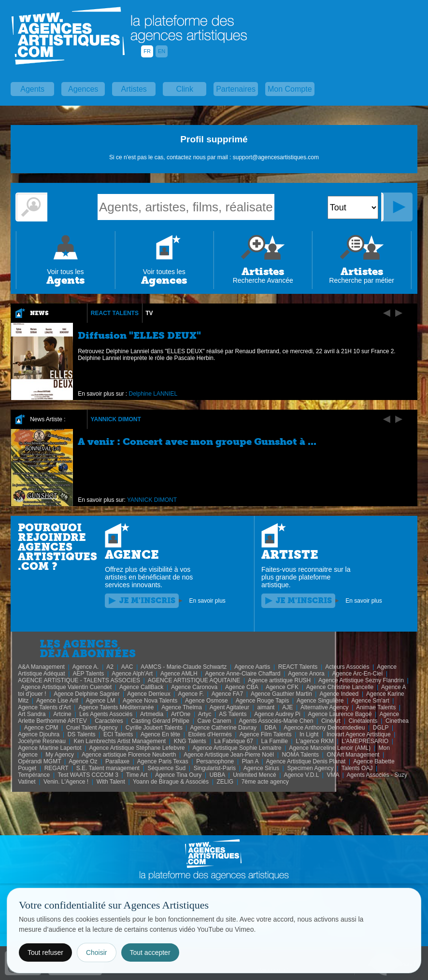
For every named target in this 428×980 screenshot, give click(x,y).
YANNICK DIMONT (116, 419)
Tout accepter (150, 952)
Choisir (97, 952)
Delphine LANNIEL (153, 394)
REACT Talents (115, 313)
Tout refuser (45, 952)
